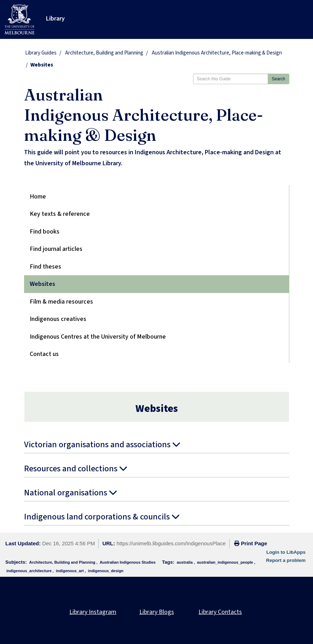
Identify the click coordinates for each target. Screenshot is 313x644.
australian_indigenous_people (225, 562)
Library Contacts (220, 612)
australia (185, 562)
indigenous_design (106, 571)
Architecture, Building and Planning (104, 53)
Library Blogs (157, 612)
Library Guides (41, 53)
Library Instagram (93, 612)
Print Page (251, 543)
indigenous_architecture (29, 571)
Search (278, 79)
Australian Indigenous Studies (128, 562)
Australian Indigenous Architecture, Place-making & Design (217, 53)
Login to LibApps (286, 552)
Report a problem (286, 560)
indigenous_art (70, 571)
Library (55, 19)
